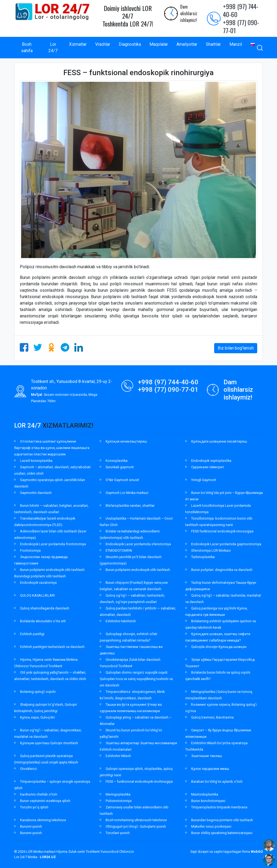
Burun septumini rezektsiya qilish (45, 801)
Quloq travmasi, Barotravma (212, 717)
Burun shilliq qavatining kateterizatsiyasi (222, 833)
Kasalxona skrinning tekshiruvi (43, 820)
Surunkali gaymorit (120, 467)
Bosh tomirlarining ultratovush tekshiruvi (136, 820)
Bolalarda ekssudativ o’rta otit (43, 621)
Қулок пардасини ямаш (210, 769)
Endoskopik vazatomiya (38, 583)
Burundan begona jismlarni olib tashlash (222, 820)
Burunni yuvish (31, 826)
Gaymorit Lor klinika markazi (127, 493)
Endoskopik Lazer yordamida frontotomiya (53, 544)
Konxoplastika (117, 461)
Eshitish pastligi (32, 634)
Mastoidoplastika (205, 794)
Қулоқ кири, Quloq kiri (37, 717)
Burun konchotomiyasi (208, 801)
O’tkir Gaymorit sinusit (122, 480)
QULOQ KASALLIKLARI (37, 595)
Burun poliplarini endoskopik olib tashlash (138, 570)
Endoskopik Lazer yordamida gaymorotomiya (226, 544)
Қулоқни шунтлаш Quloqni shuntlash (49, 743)
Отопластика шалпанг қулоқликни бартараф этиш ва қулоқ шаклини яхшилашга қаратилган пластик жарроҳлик (52, 448)
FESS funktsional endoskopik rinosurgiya (222, 531)
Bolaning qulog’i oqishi (38, 692)
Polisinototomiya (119, 801)
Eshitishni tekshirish (121, 621)
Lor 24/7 (53, 47)
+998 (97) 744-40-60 (241, 10)
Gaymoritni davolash (36, 493)
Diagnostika (130, 44)
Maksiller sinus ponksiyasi (211, 826)
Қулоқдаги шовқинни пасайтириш (219, 441)
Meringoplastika (118, 794)
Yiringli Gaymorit (204, 480)
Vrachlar (103, 44)
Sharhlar (213, 44)
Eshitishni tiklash (118, 756)
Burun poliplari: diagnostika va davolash (222, 570)
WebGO (257, 852)
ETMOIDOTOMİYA (119, 550)
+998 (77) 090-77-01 (241, 26)
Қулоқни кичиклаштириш (126, 441)
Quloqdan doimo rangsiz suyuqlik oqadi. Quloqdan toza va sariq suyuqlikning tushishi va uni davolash (136, 679)
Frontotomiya (30, 550)
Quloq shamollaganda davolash (45, 608)
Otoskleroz (28, 769)
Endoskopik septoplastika (211, 461)
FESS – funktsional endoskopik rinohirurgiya (139, 781)
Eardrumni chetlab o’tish (39, 794)
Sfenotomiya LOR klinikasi (211, 550)
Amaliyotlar (187, 44)
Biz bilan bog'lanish (236, 348)
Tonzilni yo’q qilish (34, 807)
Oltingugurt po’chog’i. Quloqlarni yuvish (136, 826)
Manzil (236, 44)
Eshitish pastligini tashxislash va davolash (52, 647)
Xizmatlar (78, 44)
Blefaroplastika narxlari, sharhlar (130, 506)
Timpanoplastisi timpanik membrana (219, 807)
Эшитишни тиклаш (207, 756)
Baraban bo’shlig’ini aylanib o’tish (217, 781)
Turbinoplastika (203, 557)
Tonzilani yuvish (118, 833)
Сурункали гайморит (208, 467)
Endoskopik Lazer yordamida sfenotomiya (138, 544)
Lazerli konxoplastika (36, 461)
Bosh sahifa (27, 47)
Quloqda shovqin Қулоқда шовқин (219, 647)
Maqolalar (159, 44)
